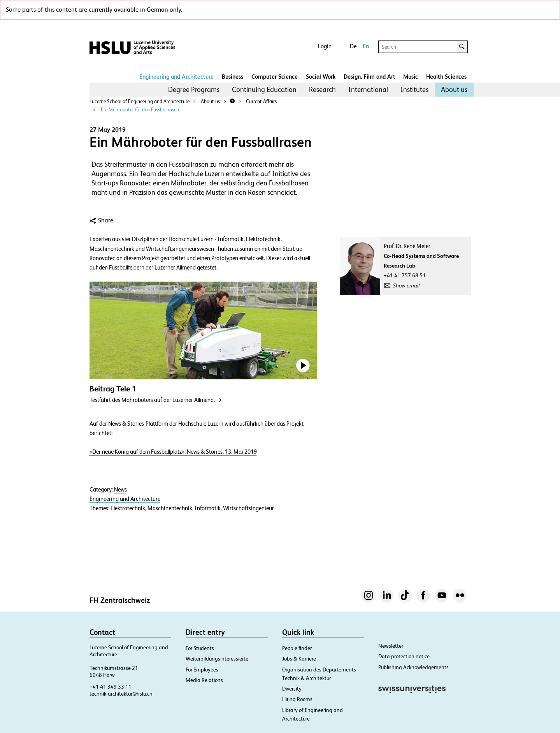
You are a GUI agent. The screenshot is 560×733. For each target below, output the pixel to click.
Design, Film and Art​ (370, 77)
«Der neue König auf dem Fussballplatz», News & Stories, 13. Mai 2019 (173, 452)
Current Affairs (261, 101)
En (366, 46)
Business (233, 77)
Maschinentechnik (170, 508)
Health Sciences (446, 77)
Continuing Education (264, 89)
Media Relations (204, 680)
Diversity (292, 689)
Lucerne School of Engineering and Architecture (140, 101)
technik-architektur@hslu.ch (121, 694)
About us (454, 89)
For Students (200, 648)
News (120, 490)
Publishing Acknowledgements (413, 667)
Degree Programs (194, 89)
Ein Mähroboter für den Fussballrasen (140, 110)
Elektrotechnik (128, 508)
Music (411, 77)
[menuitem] (194, 90)
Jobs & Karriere (299, 659)
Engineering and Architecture (176, 77)
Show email (406, 285)
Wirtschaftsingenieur (248, 508)
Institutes (414, 89)
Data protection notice (404, 656)
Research (322, 89)
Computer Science (275, 77)
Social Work (321, 77)
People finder (297, 648)
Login (325, 46)
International (368, 89)
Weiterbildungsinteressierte (217, 659)
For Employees (202, 670)
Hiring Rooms (297, 699)
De (353, 46)
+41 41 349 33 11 (111, 687)
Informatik (208, 508)
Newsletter (391, 646)
